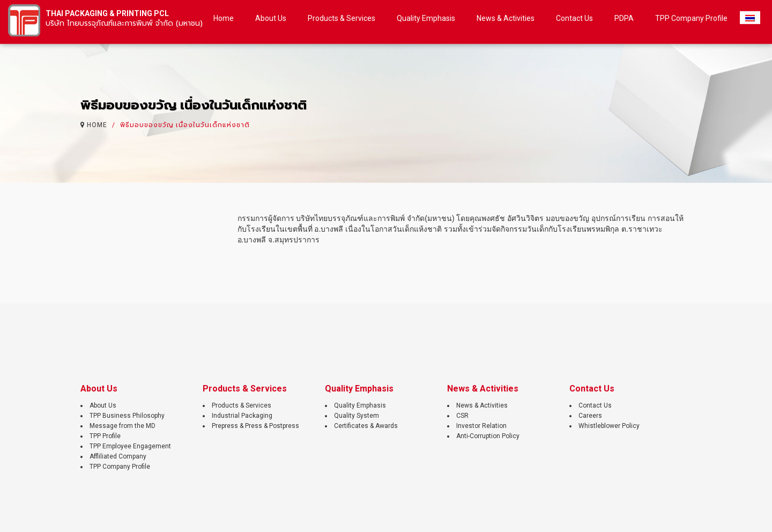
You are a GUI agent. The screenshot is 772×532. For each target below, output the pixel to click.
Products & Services (242, 405)
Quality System (357, 416)
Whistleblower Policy (609, 426)
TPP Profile (105, 436)
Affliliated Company (118, 456)
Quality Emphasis (360, 405)
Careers (590, 416)
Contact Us (595, 405)
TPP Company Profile (120, 467)
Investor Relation (481, 426)
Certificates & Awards (366, 426)
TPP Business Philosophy (127, 416)
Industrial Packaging (242, 416)
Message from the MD (123, 426)
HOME (97, 124)
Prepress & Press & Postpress (255, 426)
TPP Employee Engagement (130, 446)
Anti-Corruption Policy (488, 436)
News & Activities (482, 405)
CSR (462, 416)
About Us (103, 405)
